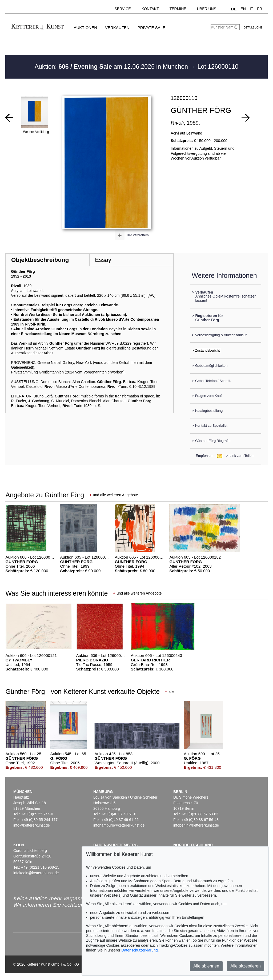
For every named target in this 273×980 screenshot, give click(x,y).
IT (251, 9)
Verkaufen (117, 28)
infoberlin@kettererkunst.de (196, 825)
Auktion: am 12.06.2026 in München (112, 67)
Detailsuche (253, 28)
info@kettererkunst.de (32, 825)
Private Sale (151, 28)
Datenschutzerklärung (139, 950)
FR (260, 9)
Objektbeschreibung (40, 260)
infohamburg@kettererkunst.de (119, 825)
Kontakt (150, 9)
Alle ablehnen (206, 966)
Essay (103, 260)
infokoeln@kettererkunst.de (36, 873)
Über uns (207, 9)
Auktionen (85, 28)
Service (123, 9)
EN (243, 9)
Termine (178, 9)
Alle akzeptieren (246, 966)
